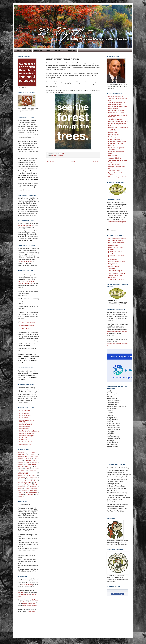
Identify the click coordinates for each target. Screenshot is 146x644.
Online (29, 479)
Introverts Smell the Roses (116, 139)
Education (20, 464)
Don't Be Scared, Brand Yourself (118, 128)
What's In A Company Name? (117, 177)
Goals (27, 469)
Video (38, 495)
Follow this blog (117, 595)
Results (28, 489)
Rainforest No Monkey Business (29, 431)
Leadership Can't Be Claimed (117, 142)
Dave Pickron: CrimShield (116, 243)
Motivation (21, 479)
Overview (21, 592)
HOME (18, 50)
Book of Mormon (25, 594)
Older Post (96, 161)
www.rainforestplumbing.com (116, 222)
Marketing (32, 475)
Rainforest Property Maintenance (25, 439)
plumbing (21, 281)
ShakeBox (25, 491)
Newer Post (50, 161)
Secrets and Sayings (115, 158)
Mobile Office (34, 477)
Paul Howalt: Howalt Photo (116, 262)
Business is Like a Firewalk (117, 113)
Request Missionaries (29, 604)
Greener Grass (113, 132)
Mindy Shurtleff (113, 259)
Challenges (33, 454)
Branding (21, 454)
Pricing (27, 485)
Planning (37, 483)
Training (21, 494)
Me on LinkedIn (24, 413)
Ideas (23, 471)
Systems (61, 156)
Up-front (30, 494)
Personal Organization (25, 483)
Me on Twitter (23, 418)
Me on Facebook (24, 411)
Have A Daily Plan (114, 135)
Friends (21, 469)
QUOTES (27, 50)
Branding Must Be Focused (117, 111)
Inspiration (33, 471)
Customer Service (31, 460)
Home (73, 161)
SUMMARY (72, 50)
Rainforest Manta (25, 426)
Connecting (29, 458)
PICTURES (38, 50)
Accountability (21, 452)
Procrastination (21, 487)
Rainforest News (24, 429)
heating (20, 283)
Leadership (54, 156)
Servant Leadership (114, 164)
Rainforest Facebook (26, 424)
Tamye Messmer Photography (117, 273)
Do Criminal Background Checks (118, 121)
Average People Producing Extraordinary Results (117, 103)
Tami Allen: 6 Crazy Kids (116, 271)
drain (26, 281)
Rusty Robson (113, 264)
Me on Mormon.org (25, 415)
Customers (20, 462)
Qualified (20, 489)
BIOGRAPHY (59, 50)
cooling (31, 281)
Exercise (37, 467)
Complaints (20, 458)
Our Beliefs (24, 602)
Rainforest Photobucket (27, 433)
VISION (48, 50)
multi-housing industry (25, 261)
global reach (31, 611)
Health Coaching (35, 469)
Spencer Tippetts (113, 266)
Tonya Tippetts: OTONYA (116, 279)
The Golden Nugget (114, 171)
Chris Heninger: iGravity (116, 240)
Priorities (34, 485)
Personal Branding (31, 481)
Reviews (35, 489)
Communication (22, 456)
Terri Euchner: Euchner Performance (115, 276)
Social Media (34, 490)
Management (21, 475)
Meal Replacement (23, 477)
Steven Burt (112, 269)
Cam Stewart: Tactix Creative (117, 238)
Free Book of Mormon (30, 606)
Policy (21, 485)
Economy (35, 462)
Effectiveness (32, 464)
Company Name (34, 456)
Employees (23, 466)
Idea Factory (112, 137)
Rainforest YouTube (25, 444)
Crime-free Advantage (27, 325)
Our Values (35, 600)
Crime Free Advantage (115, 119)
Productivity (33, 487)
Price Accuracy (113, 156)
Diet (28, 462)
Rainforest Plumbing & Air (25, 225)
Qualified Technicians (27, 329)
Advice (33, 452)
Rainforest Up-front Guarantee (29, 442)
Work (21, 496)
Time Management (31, 492)
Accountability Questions (116, 96)
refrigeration (29, 283)
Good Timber (112, 130)
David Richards (113, 245)
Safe (19, 491)
